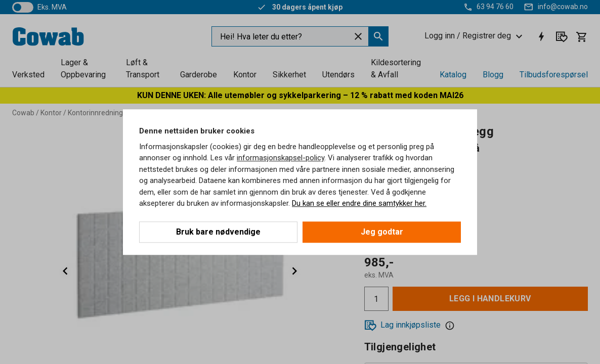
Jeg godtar (382, 232)
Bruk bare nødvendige (218, 232)
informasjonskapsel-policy (281, 158)
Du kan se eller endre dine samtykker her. (359, 203)
